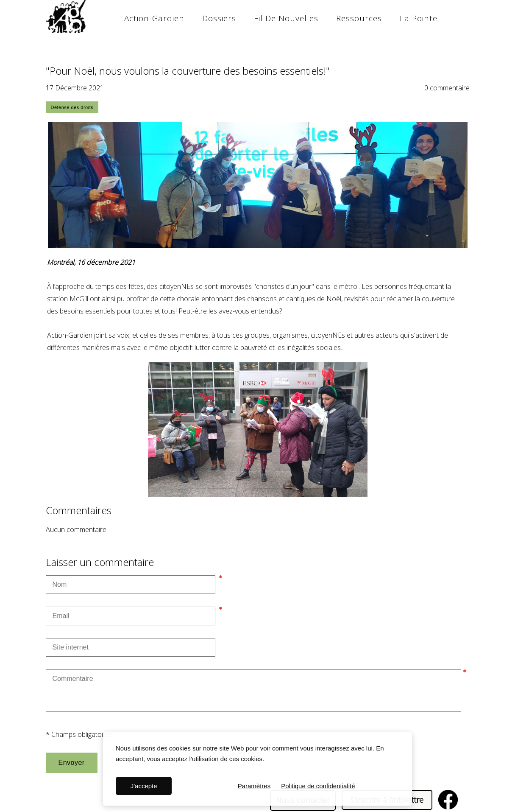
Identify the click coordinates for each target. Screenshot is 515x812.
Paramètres (254, 786)
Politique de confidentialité (318, 786)
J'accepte (144, 786)
